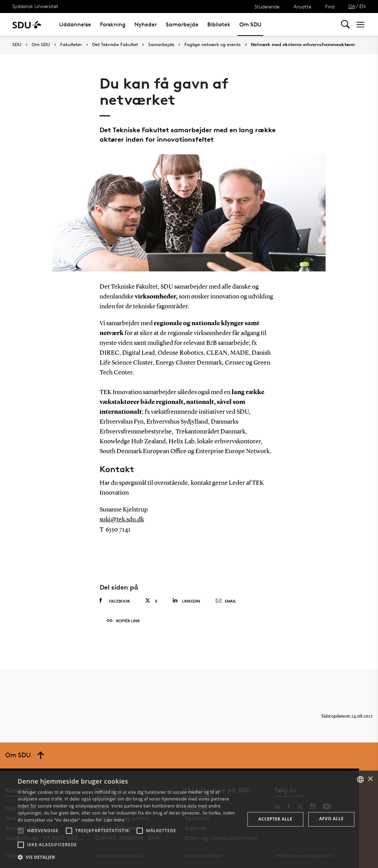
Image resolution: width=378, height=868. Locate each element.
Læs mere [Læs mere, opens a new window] (114, 820)
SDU (17, 44)
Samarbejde (182, 24)
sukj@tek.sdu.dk (122, 520)
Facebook (115, 601)
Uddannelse (75, 24)
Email (226, 601)
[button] (21, 831)
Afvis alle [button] (331, 819)
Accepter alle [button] (275, 819)
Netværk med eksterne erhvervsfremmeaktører (303, 45)
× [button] (370, 779)
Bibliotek (219, 24)
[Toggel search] (345, 24)
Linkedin (186, 601)
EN (363, 6)
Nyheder (146, 24)
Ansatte (302, 7)
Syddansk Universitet (35, 6)
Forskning (113, 24)
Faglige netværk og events (213, 45)
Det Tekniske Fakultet (115, 45)
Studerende (267, 7)
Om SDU (250, 24)
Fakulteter (71, 45)
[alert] (189, 819)
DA (352, 6)
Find (330, 7)
